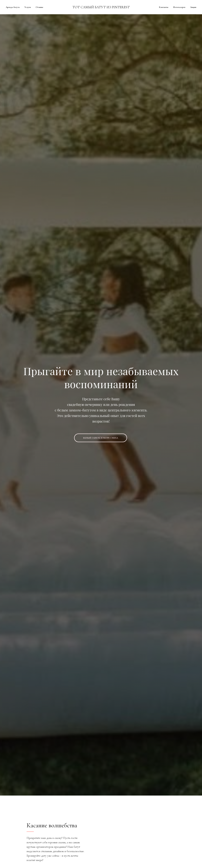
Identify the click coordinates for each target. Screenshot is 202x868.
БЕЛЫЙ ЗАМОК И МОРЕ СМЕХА (101, 438)
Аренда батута (13, 7)
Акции (193, 7)
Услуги (28, 7)
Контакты (164, 7)
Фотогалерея (179, 7)
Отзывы (39, 7)
